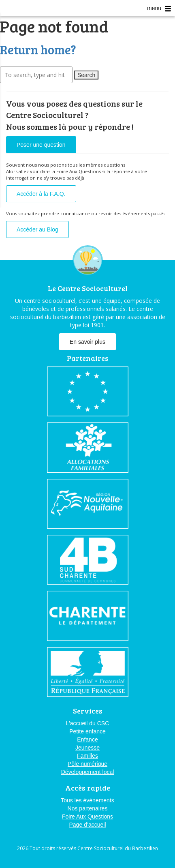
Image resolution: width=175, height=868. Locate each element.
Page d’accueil (87, 825)
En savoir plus (87, 342)
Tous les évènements (87, 800)
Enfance (87, 739)
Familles (87, 756)
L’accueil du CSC (88, 723)
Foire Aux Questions (87, 817)
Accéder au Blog (37, 229)
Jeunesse (87, 748)
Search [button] (86, 75)
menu (159, 8)
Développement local (88, 772)
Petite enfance (87, 731)
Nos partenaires (88, 808)
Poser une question (41, 145)
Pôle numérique (87, 764)
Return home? (38, 49)
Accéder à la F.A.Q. (41, 194)
